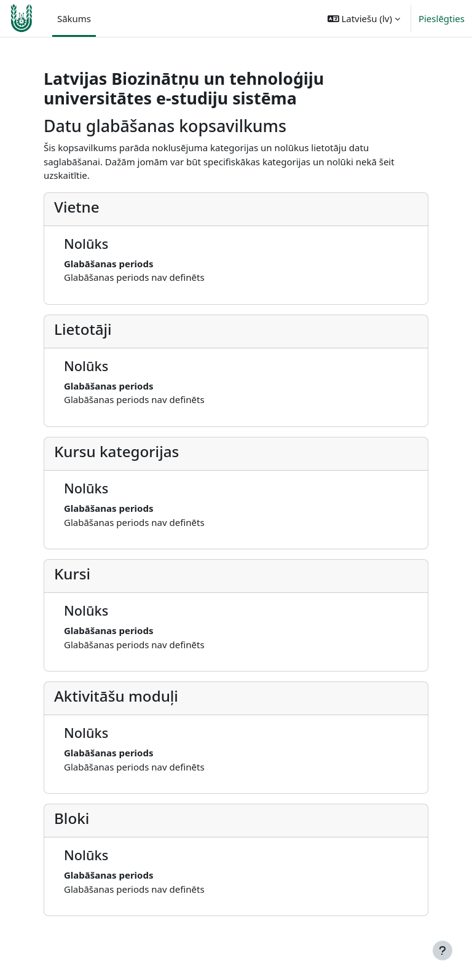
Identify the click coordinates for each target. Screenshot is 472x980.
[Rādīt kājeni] (442, 951)
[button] (364, 18)
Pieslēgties (442, 18)
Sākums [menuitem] (74, 18)
